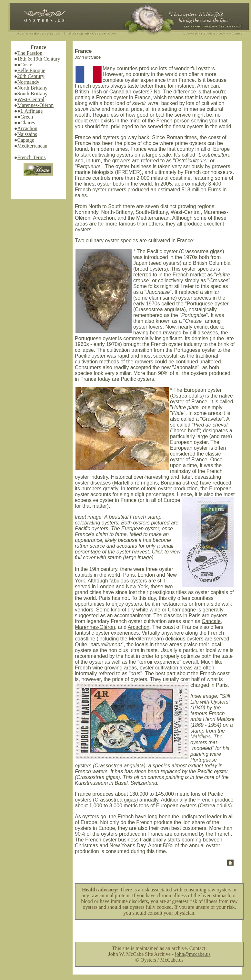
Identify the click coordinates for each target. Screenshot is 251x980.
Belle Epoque (31, 70)
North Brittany (33, 88)
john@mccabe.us (193, 954)
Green (27, 117)
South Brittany (33, 94)
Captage (26, 140)
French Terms (32, 157)
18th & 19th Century (39, 59)
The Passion (30, 53)
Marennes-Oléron (36, 105)
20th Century (31, 76)
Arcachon (27, 128)
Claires (28, 123)
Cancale (211, 621)
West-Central (31, 99)
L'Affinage (31, 111)
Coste (26, 65)
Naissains (27, 134)
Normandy (28, 82)
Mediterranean (32, 146)
